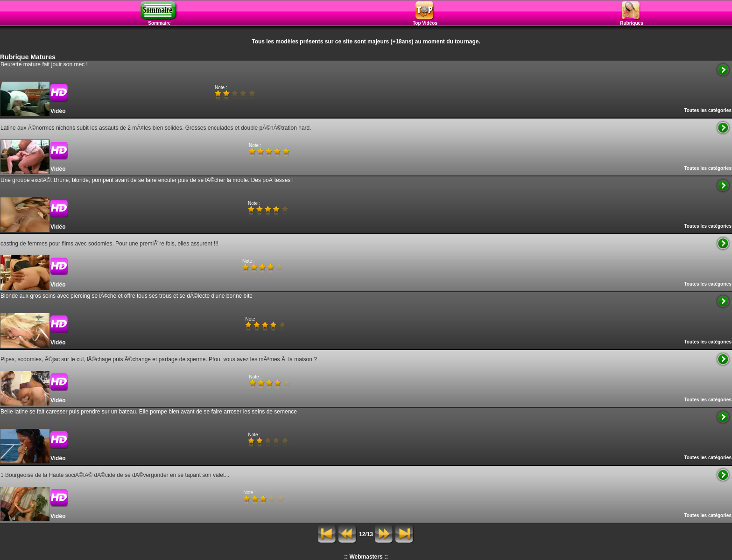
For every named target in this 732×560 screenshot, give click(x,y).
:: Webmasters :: (366, 557)
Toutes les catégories (708, 110)
